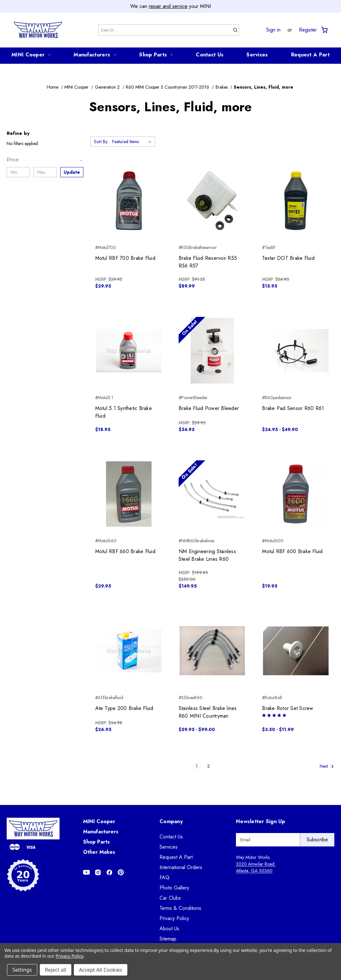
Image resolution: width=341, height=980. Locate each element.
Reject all (56, 970)
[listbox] (133, 142)
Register (308, 30)
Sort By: (101, 142)
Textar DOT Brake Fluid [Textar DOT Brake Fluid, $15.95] (288, 258)
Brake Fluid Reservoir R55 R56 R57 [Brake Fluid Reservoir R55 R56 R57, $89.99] (208, 262)
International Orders (181, 867)
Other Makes (99, 852)
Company (171, 821)
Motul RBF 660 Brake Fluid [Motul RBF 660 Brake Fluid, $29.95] (125, 551)
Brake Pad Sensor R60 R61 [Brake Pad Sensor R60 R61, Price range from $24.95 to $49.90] (293, 408)
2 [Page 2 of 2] (209, 766)
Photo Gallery (174, 888)
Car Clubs (170, 898)
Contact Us (210, 55)
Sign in (273, 30)
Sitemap (168, 939)
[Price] (45, 160)
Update (72, 172)
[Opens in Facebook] (109, 872)
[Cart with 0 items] (324, 30)
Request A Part (310, 55)
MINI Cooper (31, 55)
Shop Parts (156, 55)
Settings (22, 970)
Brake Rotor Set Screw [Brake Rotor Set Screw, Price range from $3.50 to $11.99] (288, 708)
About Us (169, 929)
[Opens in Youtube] (86, 872)
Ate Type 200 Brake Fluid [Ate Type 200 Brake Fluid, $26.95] (124, 708)
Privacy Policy (174, 918)
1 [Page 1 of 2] (197, 766)
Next (327, 766)
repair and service (168, 6)
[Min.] (18, 172)
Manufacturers (95, 55)
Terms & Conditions (180, 908)
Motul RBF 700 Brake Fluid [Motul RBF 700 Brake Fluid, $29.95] (125, 258)
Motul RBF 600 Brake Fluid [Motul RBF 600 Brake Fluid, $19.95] (292, 551)
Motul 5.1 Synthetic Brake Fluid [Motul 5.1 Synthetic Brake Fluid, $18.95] (124, 412)
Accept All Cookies (101, 970)
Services (257, 55)
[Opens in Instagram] (98, 872)
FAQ (164, 878)
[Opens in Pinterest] (121, 872)
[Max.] (45, 172)
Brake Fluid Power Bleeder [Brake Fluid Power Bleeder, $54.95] (209, 408)
